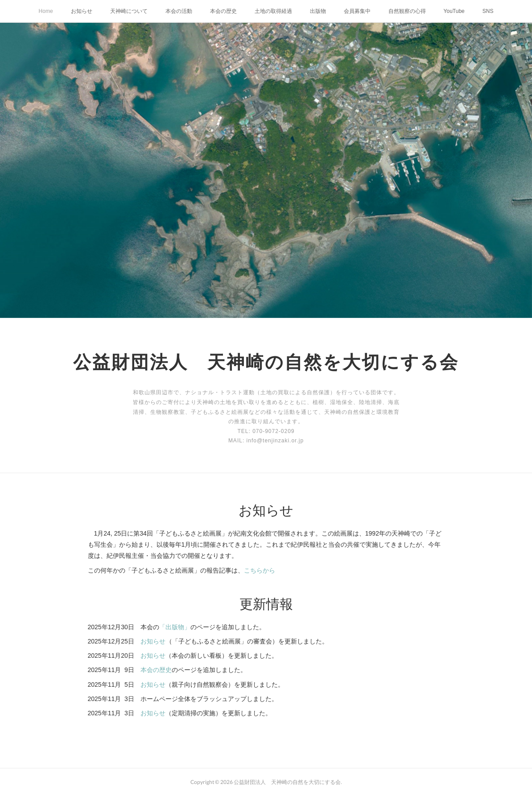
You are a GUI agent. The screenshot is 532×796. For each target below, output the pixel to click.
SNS (488, 11)
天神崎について (129, 11)
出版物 (318, 11)
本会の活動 (179, 11)
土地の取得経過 (273, 11)
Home (46, 11)
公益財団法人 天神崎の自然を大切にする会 (266, 362)
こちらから (260, 570)
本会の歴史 (223, 11)
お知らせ (82, 11)
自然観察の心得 (407, 11)
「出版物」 (175, 627)
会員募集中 (357, 11)
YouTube (454, 11)
